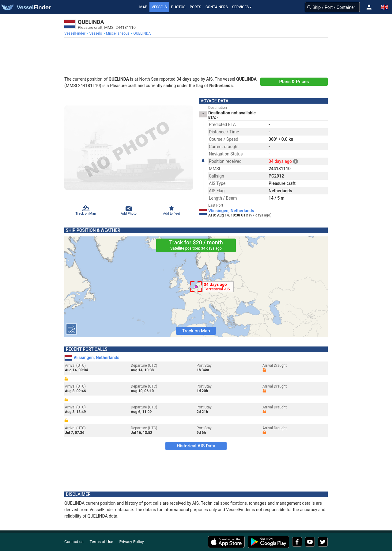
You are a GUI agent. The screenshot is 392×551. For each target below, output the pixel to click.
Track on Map (196, 331)
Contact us (74, 542)
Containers (217, 7)
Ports (195, 7)
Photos (178, 7)
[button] (369, 7)
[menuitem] (75, 33)
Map (143, 7)
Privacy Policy (132, 542)
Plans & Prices (294, 82)
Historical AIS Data (196, 446)
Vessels (159, 7)
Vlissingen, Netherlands (231, 211)
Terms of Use (102, 542)
